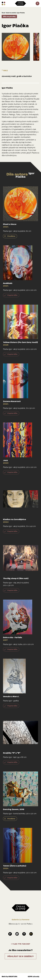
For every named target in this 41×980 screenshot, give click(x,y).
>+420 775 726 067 (21, 944)
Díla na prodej (9, 16)
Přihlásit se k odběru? (20, 956)
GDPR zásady (34, 976)
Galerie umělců (11, 13)
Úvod (3, 13)
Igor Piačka (21, 13)
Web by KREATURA (10, 976)
